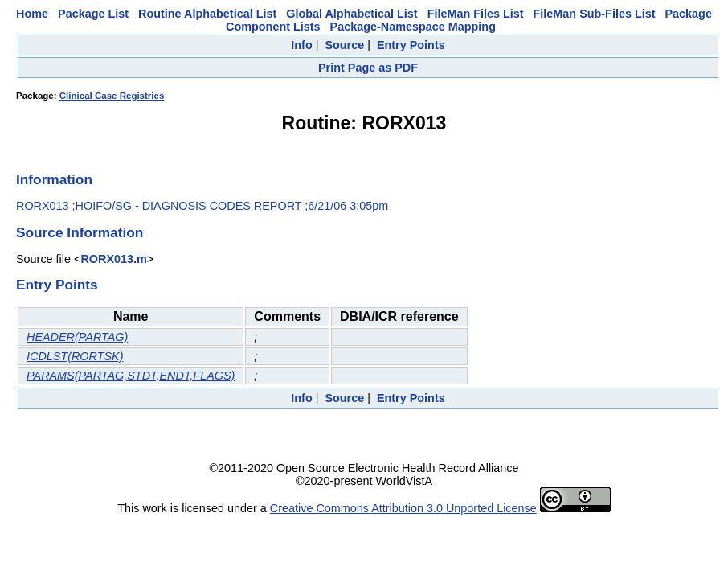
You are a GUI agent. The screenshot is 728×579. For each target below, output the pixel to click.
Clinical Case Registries (112, 96)
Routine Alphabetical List (207, 14)
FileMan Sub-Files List (595, 14)
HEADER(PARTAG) (77, 337)
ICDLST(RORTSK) (75, 356)
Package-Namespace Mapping (413, 27)
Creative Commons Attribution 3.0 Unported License (403, 508)
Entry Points (411, 45)
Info (301, 45)
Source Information (80, 232)
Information (54, 179)
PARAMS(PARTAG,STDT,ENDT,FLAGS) (131, 376)
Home (32, 14)
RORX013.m (113, 259)
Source (344, 45)
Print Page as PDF (368, 68)
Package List (93, 14)
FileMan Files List (476, 14)
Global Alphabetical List (352, 14)
